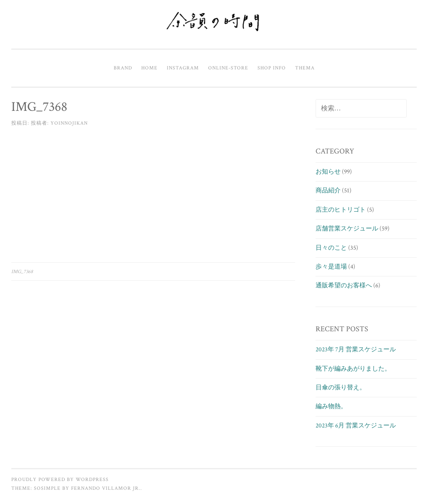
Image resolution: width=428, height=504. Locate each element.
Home (149, 68)
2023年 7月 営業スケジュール (356, 349)
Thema (305, 68)
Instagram (183, 68)
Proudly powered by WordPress (60, 479)
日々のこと (331, 248)
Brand (123, 68)
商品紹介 (328, 191)
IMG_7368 (22, 271)
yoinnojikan (69, 123)
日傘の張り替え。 (341, 388)
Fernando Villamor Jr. (106, 488)
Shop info (272, 68)
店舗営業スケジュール (347, 229)
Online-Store (228, 68)
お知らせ (328, 172)
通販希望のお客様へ (344, 285)
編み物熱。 (331, 406)
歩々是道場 (331, 267)
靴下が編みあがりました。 (353, 369)
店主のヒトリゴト (341, 210)
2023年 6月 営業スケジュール (356, 426)
